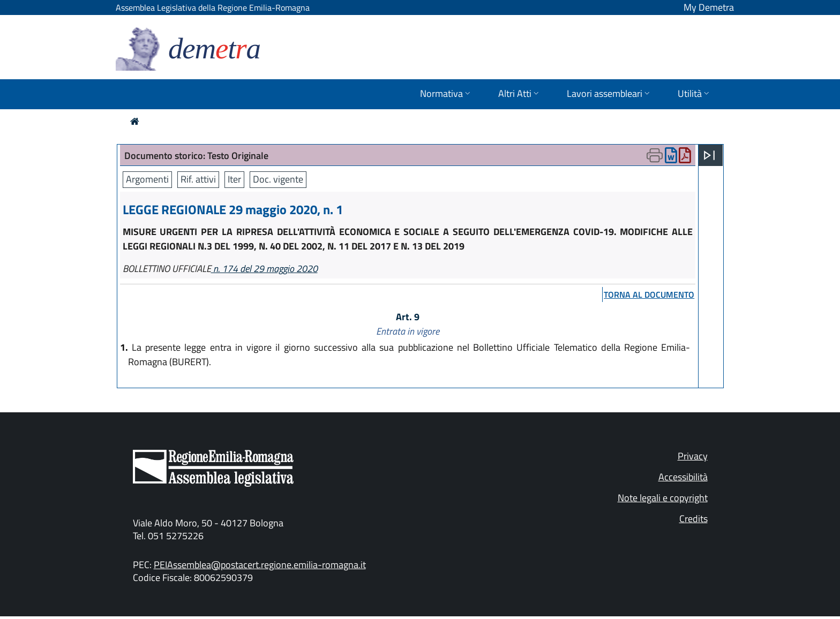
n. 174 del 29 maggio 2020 (264, 269)
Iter (234, 179)
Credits (693, 519)
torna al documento (649, 295)
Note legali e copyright (663, 498)
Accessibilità (683, 477)
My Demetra (709, 7)
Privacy (693, 456)
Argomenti (147, 179)
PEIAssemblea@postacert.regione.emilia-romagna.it (260, 565)
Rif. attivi (198, 179)
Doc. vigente (278, 179)
